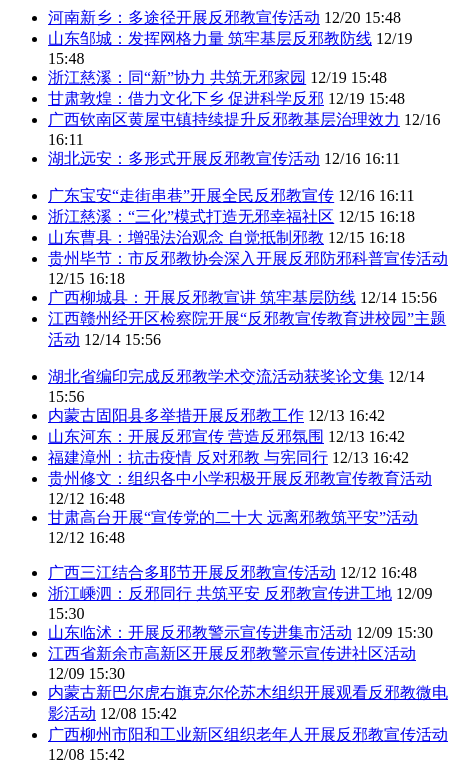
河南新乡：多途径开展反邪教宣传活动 (184, 17)
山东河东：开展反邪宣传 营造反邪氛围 (186, 436)
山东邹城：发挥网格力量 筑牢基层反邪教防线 (210, 38)
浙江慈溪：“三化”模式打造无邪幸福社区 (191, 216)
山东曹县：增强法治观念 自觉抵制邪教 (186, 237)
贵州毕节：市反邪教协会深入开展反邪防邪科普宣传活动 (248, 258)
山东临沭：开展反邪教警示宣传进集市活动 (200, 632)
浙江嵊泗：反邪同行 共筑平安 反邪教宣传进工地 (220, 593)
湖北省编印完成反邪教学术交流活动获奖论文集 (216, 376)
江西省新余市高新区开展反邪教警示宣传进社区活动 (232, 653)
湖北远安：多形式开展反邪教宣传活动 (184, 158)
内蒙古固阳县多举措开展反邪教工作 (176, 415)
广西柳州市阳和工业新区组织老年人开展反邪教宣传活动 (248, 734)
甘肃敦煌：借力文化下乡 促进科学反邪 (186, 98)
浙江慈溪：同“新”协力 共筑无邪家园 (177, 77)
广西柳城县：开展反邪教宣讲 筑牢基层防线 (202, 297)
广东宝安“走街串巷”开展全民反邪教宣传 (191, 195)
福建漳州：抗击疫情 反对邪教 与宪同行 (188, 457)
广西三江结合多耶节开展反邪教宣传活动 (192, 572)
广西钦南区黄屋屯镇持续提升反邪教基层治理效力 (224, 119)
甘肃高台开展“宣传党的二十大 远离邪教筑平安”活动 (233, 517)
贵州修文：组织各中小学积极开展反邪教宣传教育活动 (240, 478)
